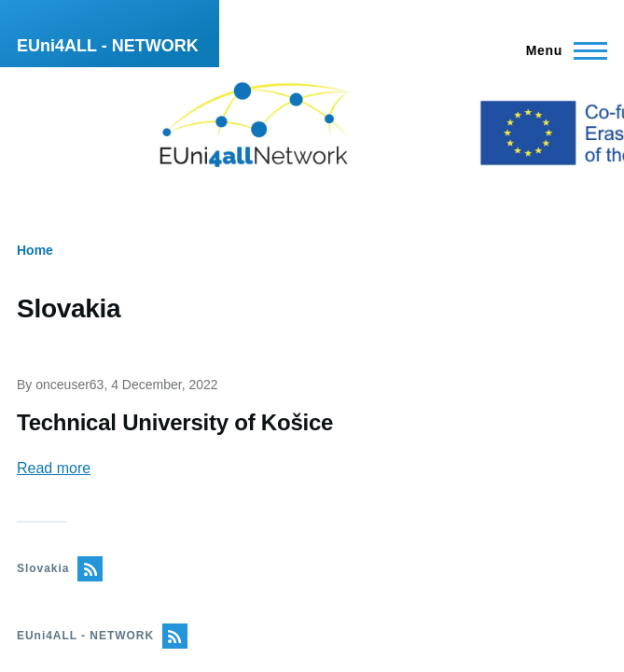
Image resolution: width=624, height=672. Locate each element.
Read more (54, 468)
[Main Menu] (561, 50)
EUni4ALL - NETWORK (108, 46)
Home (35, 250)
